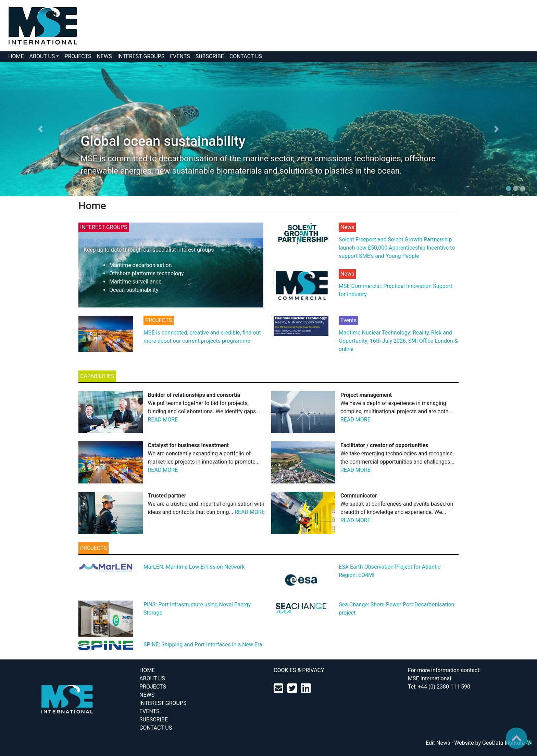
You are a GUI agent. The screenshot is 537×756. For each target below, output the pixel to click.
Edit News (438, 743)
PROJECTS (78, 56)
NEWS (104, 56)
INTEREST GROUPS (141, 56)
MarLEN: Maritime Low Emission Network (194, 567)
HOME (16, 56)
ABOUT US (42, 56)
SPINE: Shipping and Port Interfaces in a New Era (203, 645)
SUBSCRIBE (210, 56)
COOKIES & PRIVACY (299, 670)
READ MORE (163, 420)
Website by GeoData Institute (493, 743)
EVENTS (180, 56)
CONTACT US (246, 56)
